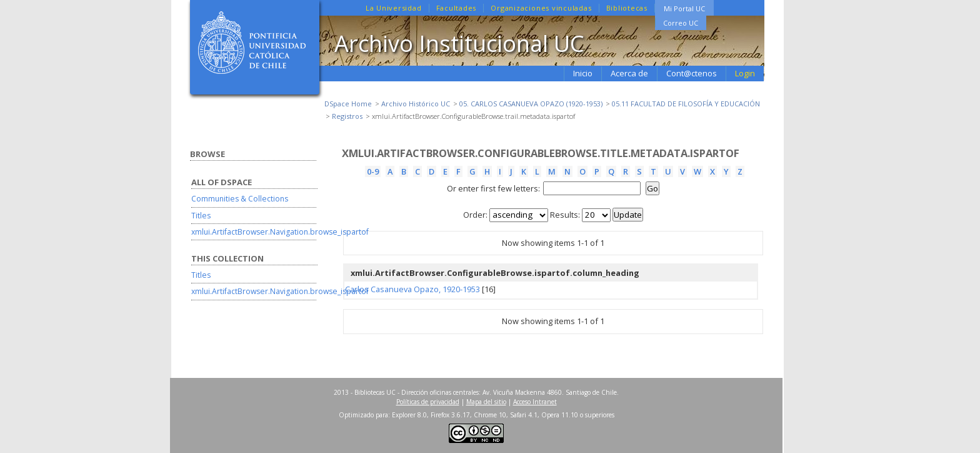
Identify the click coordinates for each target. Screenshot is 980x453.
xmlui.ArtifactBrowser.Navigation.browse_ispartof (280, 232)
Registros (347, 116)
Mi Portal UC (684, 8)
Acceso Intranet (535, 402)
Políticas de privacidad (428, 402)
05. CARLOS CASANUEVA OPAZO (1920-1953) (531, 104)
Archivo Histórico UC (416, 104)
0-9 (373, 171)
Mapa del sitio (486, 402)
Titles (201, 216)
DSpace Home (348, 104)
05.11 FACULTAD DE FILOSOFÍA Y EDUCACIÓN (686, 104)
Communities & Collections (240, 199)
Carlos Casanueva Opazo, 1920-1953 (412, 289)
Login (745, 73)
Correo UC (681, 23)
